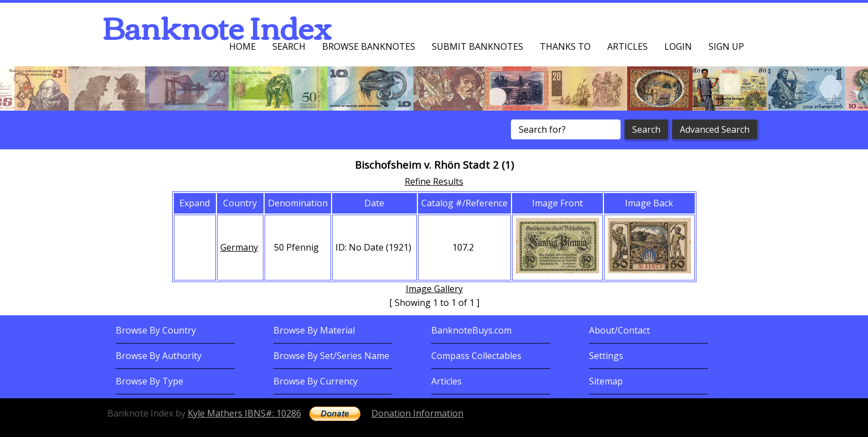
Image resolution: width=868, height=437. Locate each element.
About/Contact (619, 330)
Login (678, 46)
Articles (627, 46)
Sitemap (606, 381)
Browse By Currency (316, 381)
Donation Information (417, 413)
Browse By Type (149, 381)
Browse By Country (156, 330)
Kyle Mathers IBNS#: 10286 (244, 413)
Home (242, 46)
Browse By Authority (159, 356)
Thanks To (565, 46)
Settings (606, 356)
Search (289, 46)
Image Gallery (434, 289)
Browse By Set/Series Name (331, 356)
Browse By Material (314, 330)
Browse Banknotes (369, 46)
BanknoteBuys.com (471, 330)
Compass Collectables (476, 356)
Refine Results (434, 181)
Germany (239, 247)
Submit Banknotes (477, 46)
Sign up (726, 46)
